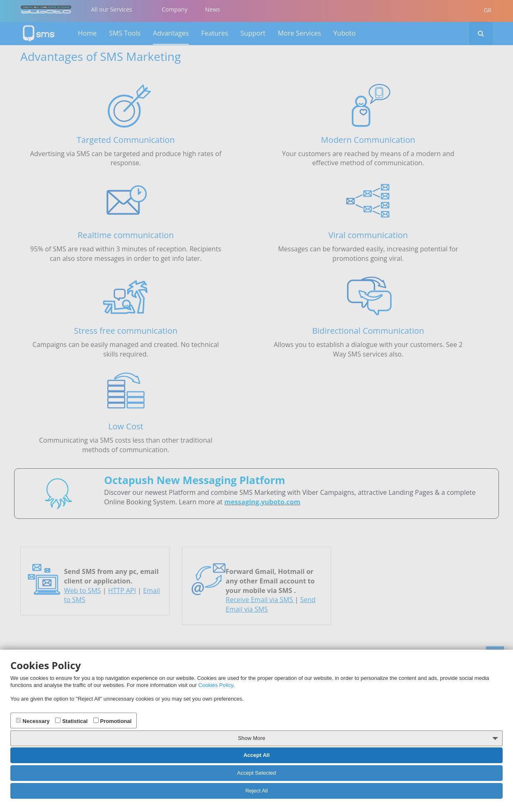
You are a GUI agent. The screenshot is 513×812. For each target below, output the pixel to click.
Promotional (112, 721)
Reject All (256, 791)
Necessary (33, 721)
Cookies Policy (216, 685)
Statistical (71, 721)
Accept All (256, 755)
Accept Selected (256, 773)
